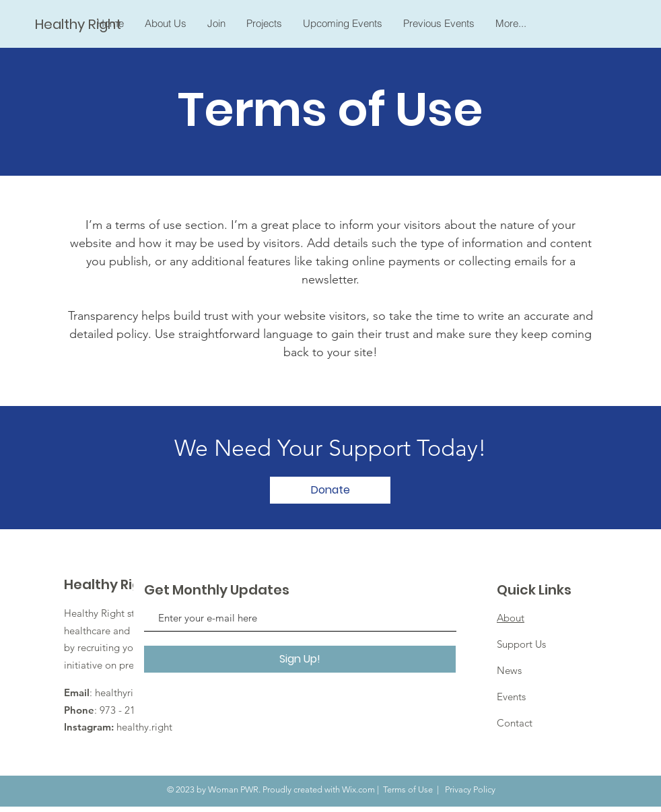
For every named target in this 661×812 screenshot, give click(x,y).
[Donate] (330, 490)
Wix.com (358, 789)
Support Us (521, 644)
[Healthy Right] (79, 24)
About (511, 618)
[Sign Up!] (300, 659)
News (509, 670)
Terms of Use (408, 789)
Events (511, 697)
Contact (515, 723)
